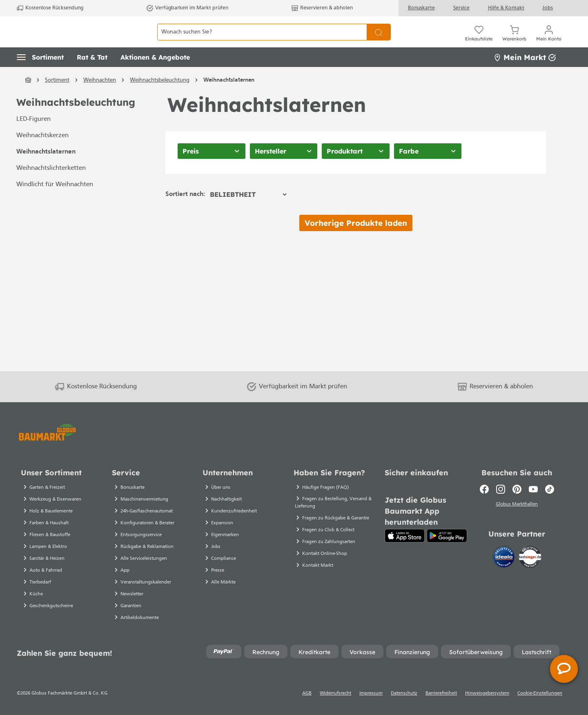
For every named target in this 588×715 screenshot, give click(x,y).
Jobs (548, 8)
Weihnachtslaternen (46, 170)
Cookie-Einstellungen (540, 693)
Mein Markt (525, 75)
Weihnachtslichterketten (51, 187)
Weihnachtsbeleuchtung (76, 121)
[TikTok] (550, 489)
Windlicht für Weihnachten (55, 203)
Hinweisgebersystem (487, 693)
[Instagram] (501, 489)
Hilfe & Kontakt (506, 8)
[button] (40, 76)
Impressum (371, 693)
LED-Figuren (33, 138)
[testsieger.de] (530, 557)
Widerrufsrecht (335, 693)
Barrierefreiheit (441, 693)
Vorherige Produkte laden (356, 241)
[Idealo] (505, 557)
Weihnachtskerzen (42, 154)
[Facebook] (484, 489)
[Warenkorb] (514, 41)
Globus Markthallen (517, 505)
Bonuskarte (421, 8)
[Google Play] (447, 536)
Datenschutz (404, 693)
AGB (307, 693)
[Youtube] (533, 489)
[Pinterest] (517, 489)
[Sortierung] (248, 212)
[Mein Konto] (549, 41)
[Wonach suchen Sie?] (262, 41)
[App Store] (405, 536)
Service (461, 8)
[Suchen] (379, 41)
